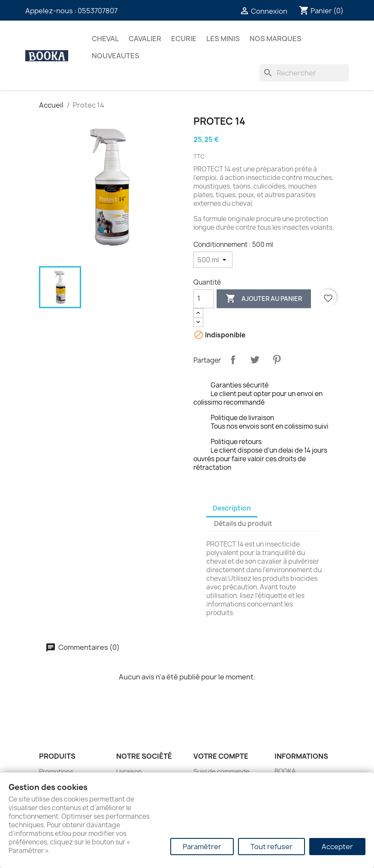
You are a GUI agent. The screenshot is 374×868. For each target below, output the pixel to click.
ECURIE (184, 39)
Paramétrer (202, 847)
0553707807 (98, 11)
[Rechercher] (304, 73)
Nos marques (276, 39)
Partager (233, 360)
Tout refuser (271, 847)
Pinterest (277, 360)
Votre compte (221, 756)
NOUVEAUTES (116, 56)
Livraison (129, 771)
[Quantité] (204, 299)
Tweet (255, 360)
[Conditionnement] (213, 260)
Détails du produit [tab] (243, 524)
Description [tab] (232, 508)
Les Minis (223, 39)
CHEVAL (105, 39)
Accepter (337, 847)
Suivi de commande (222, 771)
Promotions (56, 771)
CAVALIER (145, 39)
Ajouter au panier (264, 299)
